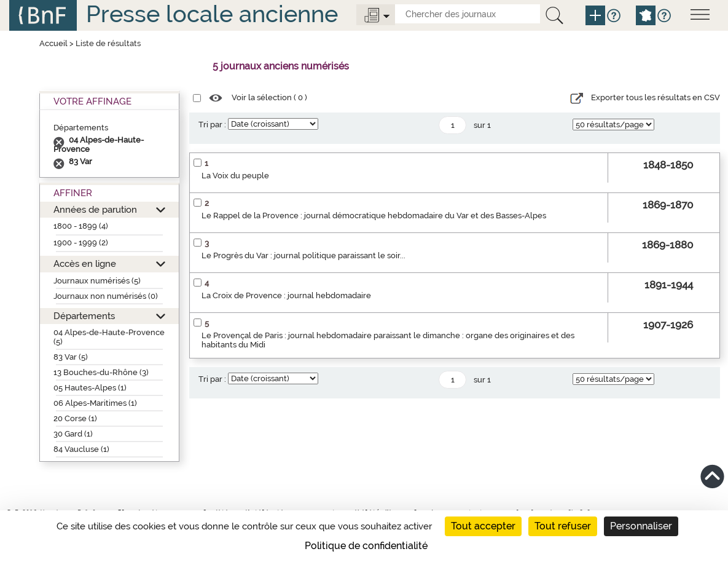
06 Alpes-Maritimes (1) (95, 403)
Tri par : (212, 125)
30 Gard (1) (73, 434)
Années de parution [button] (95, 209)
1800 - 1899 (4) (81, 226)
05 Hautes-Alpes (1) (90, 388)
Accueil (53, 43)
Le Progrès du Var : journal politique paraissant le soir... (303, 255)
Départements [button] (84, 316)
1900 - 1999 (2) (81, 243)
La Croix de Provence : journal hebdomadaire (286, 295)
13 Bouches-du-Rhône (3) (101, 372)
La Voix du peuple (235, 176)
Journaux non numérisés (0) (106, 296)
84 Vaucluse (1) (81, 449)
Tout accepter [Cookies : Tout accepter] (483, 526)
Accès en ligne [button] (85, 263)
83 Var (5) (71, 357)
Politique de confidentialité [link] (366, 546)
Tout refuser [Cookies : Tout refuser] (563, 526)
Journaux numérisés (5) (97, 281)
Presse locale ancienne (212, 14)
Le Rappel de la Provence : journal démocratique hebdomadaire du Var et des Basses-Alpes (374, 216)
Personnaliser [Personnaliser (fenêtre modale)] (641, 526)
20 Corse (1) (75, 418)
